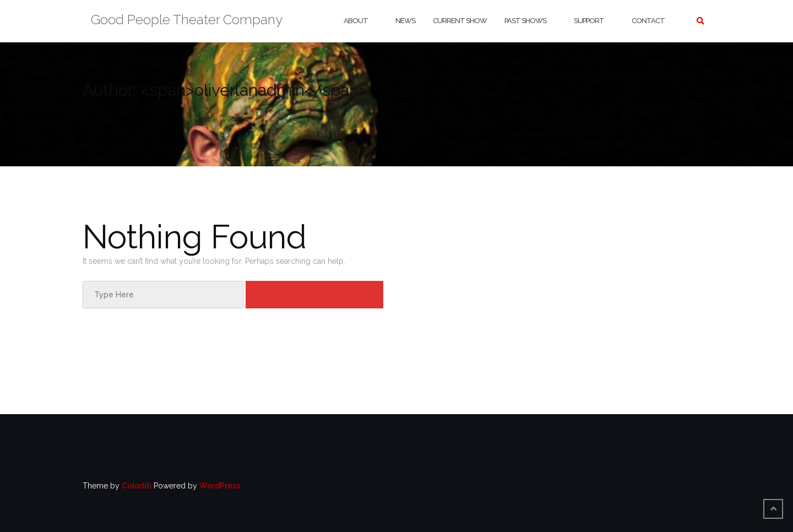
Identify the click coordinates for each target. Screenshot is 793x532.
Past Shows (525, 21)
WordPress (220, 486)
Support (589, 21)
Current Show (460, 21)
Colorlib (137, 486)
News (405, 21)
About (356, 21)
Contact (648, 21)
